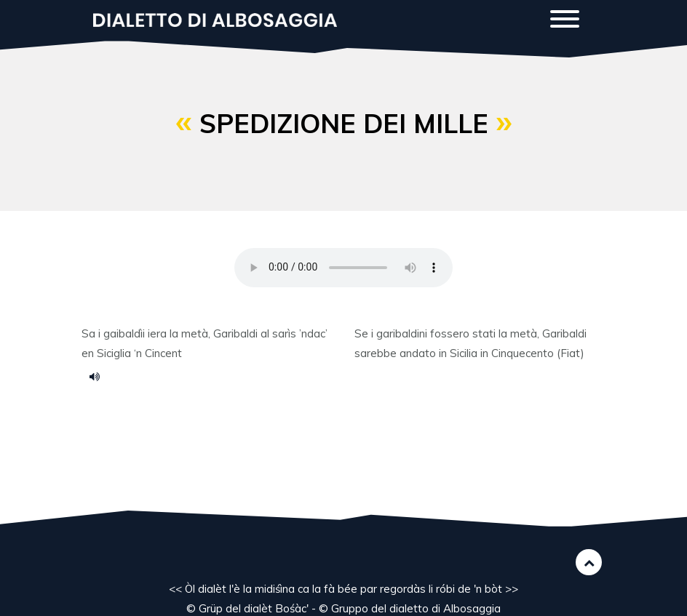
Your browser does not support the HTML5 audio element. (343, 268)
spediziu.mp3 (100, 376)
